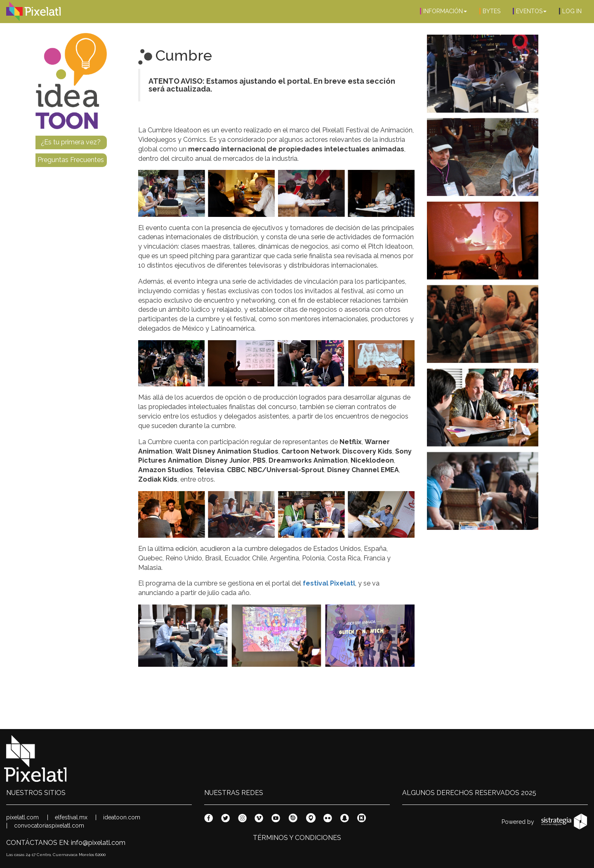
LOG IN (570, 11)
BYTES (490, 11)
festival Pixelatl (329, 583)
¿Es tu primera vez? (71, 142)
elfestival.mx (71, 817)
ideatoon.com (122, 817)
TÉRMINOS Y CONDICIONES (297, 838)
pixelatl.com (22, 817)
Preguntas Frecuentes (71, 160)
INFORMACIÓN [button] (443, 11)
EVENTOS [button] (530, 11)
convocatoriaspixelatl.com (49, 826)
